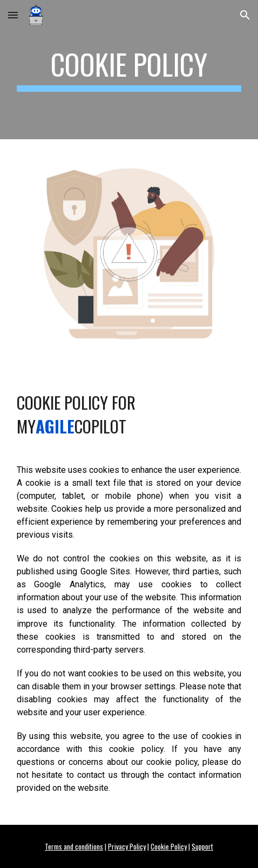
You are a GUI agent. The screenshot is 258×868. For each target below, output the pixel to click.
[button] (13, 15)
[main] (129, 70)
